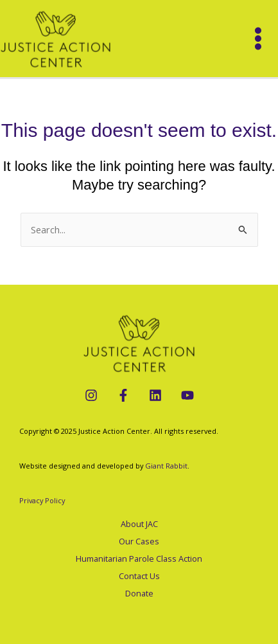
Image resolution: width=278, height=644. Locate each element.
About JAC (139, 524)
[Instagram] (91, 395)
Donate (139, 593)
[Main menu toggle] (258, 39)
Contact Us (139, 576)
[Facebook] (123, 395)
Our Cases (139, 541)
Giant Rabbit (166, 466)
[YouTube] (187, 395)
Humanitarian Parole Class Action (139, 559)
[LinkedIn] (155, 395)
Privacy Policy (42, 500)
